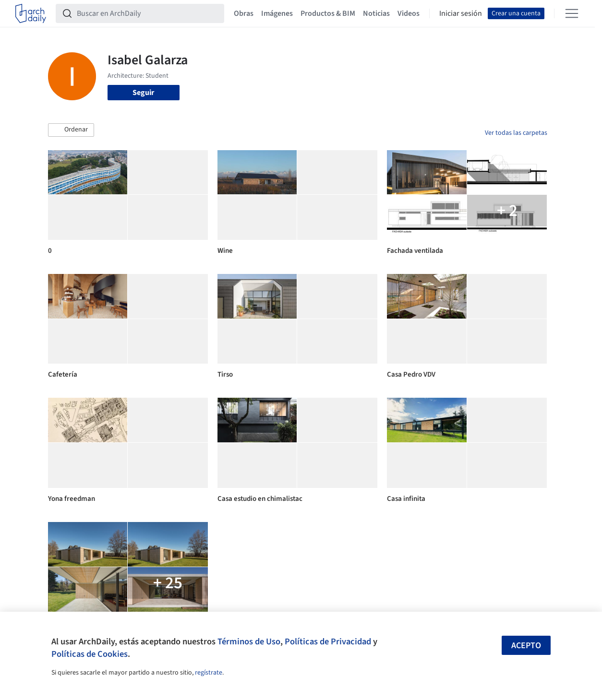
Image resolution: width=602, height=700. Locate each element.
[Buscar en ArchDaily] (148, 13)
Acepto (526, 646)
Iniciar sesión (461, 13)
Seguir (143, 93)
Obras (244, 13)
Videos (409, 13)
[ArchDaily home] (31, 13)
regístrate (209, 673)
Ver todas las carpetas (516, 133)
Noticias (376, 13)
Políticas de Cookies (90, 654)
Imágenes (277, 13)
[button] (71, 130)
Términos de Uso (249, 641)
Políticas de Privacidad (328, 641)
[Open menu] (572, 13)
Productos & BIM (328, 13)
